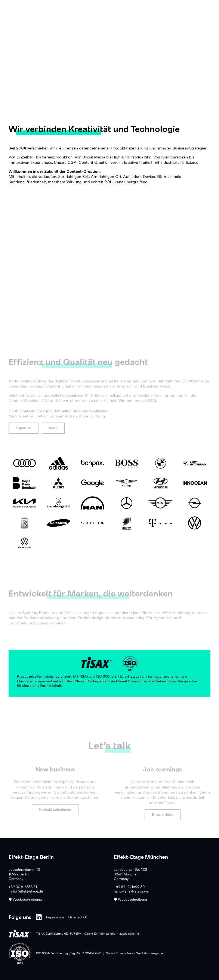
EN (196, 8)
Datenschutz (78, 917)
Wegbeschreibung (25, 899)
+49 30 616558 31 (23, 887)
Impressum (55, 917)
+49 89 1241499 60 (129, 887)
